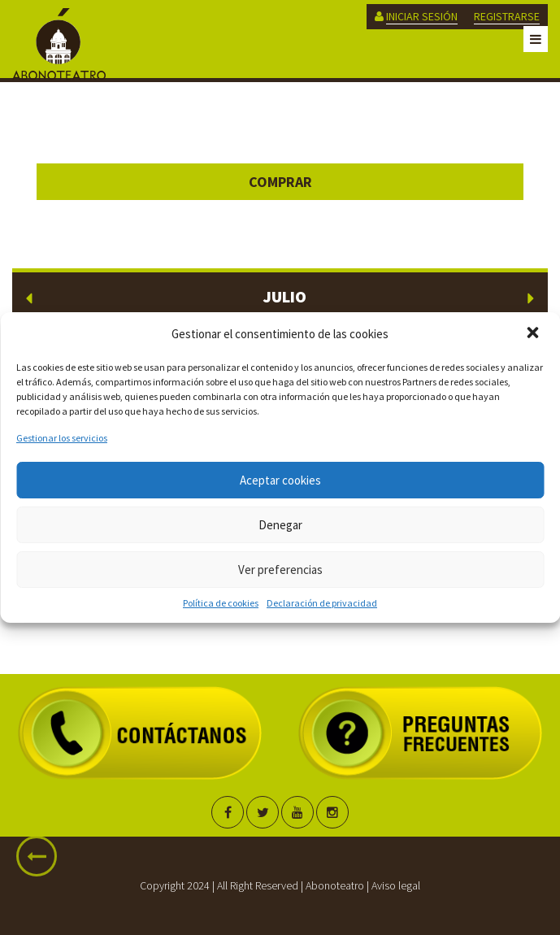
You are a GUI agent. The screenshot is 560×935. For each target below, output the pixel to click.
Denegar (280, 525)
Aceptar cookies (280, 480)
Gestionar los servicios (62, 438)
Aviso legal (396, 885)
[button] (534, 334)
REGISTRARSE (507, 16)
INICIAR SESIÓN (422, 16)
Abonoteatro (335, 885)
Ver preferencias (280, 570)
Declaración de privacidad (322, 603)
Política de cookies (221, 603)
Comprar (280, 182)
